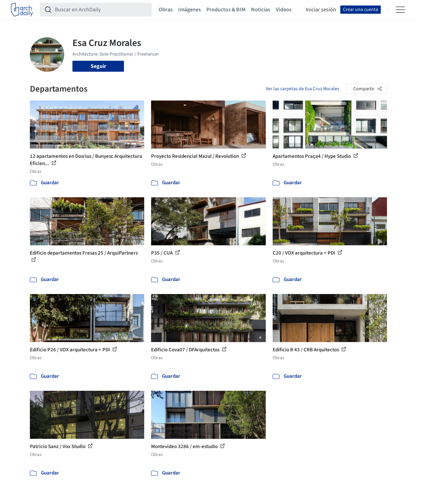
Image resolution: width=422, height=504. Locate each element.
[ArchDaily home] (22, 10)
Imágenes (190, 10)
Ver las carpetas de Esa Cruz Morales (303, 89)
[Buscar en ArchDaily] (101, 10)
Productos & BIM (226, 10)
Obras (166, 10)
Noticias (261, 10)
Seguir (98, 66)
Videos (284, 10)
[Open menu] (400, 10)
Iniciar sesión (321, 10)
